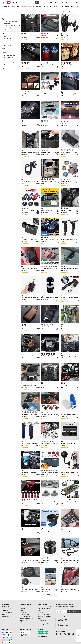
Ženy (18, 6)
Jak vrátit (22, 609)
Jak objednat (23, 612)
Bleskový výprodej (26, 6)
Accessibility (5, 610)
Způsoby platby (24, 622)
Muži (14, 6)
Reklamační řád (42, 620)
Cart (79, 631)
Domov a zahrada (64, 6)
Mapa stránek (6, 616)
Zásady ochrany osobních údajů (44, 617)
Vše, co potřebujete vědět (44, 607)
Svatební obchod (37, 6)
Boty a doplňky (54, 6)
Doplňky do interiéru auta (31, 11)
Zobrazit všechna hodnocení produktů (25, 615)
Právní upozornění (7, 612)
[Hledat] (27, 3)
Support (79, 641)
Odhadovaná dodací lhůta (27, 618)
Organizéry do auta (43, 11)
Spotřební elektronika (12, 11)
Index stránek (6, 614)
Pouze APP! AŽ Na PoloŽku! (46, 2)
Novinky (46, 6)
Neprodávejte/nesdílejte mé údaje (44, 625)
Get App (79, 637)
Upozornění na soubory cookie (44, 610)
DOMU (4, 11)
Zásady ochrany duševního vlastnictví (43, 613)
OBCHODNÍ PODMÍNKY (44, 622)
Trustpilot (42, 630)
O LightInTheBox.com (8, 609)
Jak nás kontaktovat (25, 607)
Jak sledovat (23, 611)
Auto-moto (21, 11)
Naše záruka (23, 620)
